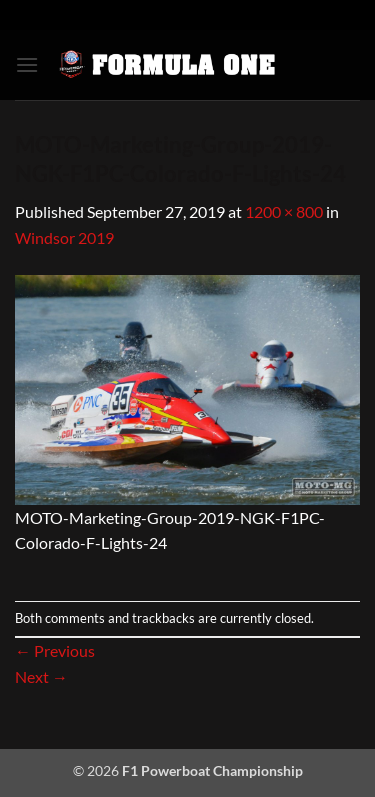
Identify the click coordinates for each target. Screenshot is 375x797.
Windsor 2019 (64, 237)
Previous (55, 650)
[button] (27, 64)
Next (41, 676)
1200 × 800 (284, 211)
